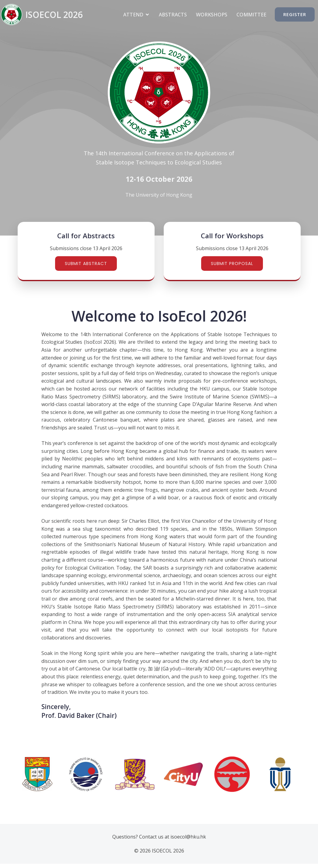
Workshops (212, 15)
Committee (251, 15)
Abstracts (173, 15)
